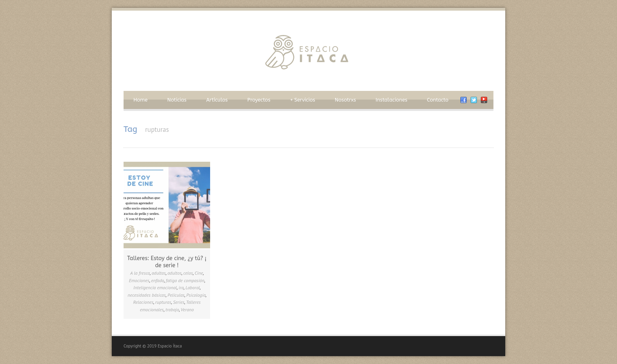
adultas (159, 273)
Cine (199, 273)
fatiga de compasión (185, 280)
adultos (174, 273)
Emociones (139, 280)
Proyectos (259, 100)
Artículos (217, 100)
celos (188, 273)
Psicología (196, 295)
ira (181, 287)
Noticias (177, 100)
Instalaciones (392, 100)
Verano (187, 309)
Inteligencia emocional (155, 287)
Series (178, 302)
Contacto (438, 100)
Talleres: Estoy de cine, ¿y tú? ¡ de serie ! (167, 262)
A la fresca (140, 273)
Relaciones (143, 302)
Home (140, 100)
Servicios (303, 100)
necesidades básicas (147, 295)
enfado (158, 280)
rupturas (163, 302)
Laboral (193, 287)
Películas (176, 295)
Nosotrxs (345, 100)
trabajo (172, 309)
